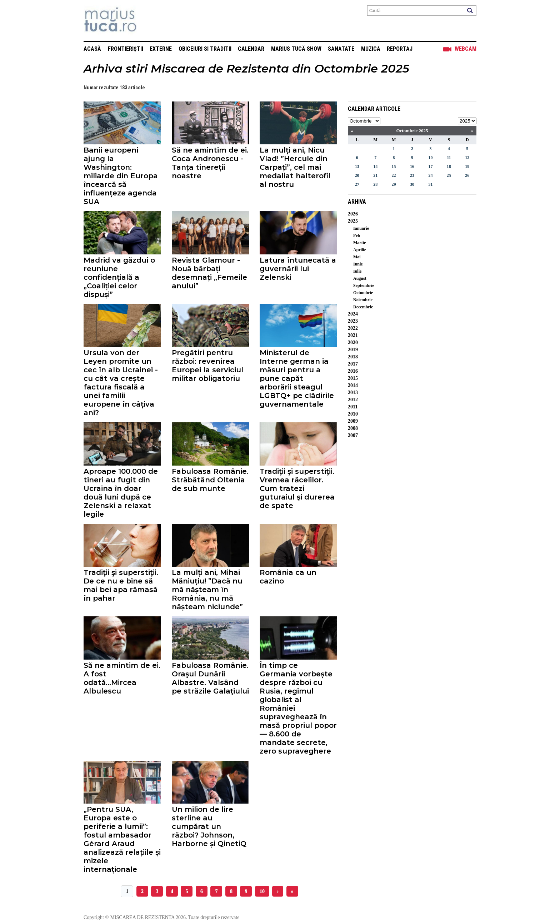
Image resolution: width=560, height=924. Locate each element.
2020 (353, 342)
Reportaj (400, 49)
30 (412, 184)
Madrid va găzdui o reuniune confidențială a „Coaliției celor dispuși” (119, 277)
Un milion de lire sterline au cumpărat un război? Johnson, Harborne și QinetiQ (209, 826)
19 (467, 167)
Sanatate (341, 49)
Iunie (358, 264)
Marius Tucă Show (296, 49)
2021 (353, 335)
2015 (353, 378)
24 (430, 175)
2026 (353, 214)
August (360, 278)
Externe (161, 49)
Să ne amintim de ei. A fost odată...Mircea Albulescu (122, 678)
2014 (353, 385)
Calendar (251, 49)
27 (357, 184)
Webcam (466, 49)
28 (375, 184)
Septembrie (364, 285)
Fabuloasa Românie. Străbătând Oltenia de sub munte (210, 480)
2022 (353, 328)
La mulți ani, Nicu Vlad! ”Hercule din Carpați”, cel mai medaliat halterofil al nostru (295, 167)
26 (467, 175)
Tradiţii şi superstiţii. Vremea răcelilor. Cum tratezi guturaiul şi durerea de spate (297, 488)
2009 (353, 421)
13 (357, 167)
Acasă (92, 49)
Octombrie (363, 293)
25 (449, 175)
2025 (353, 221)
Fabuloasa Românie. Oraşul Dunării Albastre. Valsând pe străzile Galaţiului (210, 678)
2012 (353, 400)
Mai (357, 257)
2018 (353, 357)
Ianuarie (361, 228)
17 (430, 167)
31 (430, 184)
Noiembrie (363, 300)
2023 (353, 321)
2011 (353, 407)
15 (394, 167)
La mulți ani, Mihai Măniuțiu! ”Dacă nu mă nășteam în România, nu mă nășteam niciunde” (207, 590)
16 (412, 167)
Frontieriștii (126, 49)
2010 (353, 414)
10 (262, 891)
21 (375, 175)
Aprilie (360, 250)
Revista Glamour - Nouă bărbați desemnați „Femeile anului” (209, 273)
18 (449, 167)
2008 (353, 428)
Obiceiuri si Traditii (205, 49)
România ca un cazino (288, 577)
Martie (359, 243)
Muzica (371, 49)
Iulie (357, 271)
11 (449, 158)
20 (357, 175)
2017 (353, 364)
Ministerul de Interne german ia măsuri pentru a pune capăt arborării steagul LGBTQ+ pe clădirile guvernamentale (297, 378)
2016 (353, 371)
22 (394, 175)
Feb (357, 235)
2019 (353, 350)
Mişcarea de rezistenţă (149, 21)
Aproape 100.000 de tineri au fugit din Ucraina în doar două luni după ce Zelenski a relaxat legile (121, 493)
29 (394, 184)
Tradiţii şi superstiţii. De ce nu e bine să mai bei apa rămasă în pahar (121, 585)
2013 (353, 393)
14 (375, 167)
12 (467, 158)
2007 (353, 435)
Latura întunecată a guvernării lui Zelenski (298, 269)
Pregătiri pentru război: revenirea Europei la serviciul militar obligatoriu (207, 366)
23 (412, 175)
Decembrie (363, 307)
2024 (353, 314)
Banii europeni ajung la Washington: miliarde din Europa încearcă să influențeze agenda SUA (121, 176)
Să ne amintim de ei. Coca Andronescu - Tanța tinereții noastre (210, 163)
